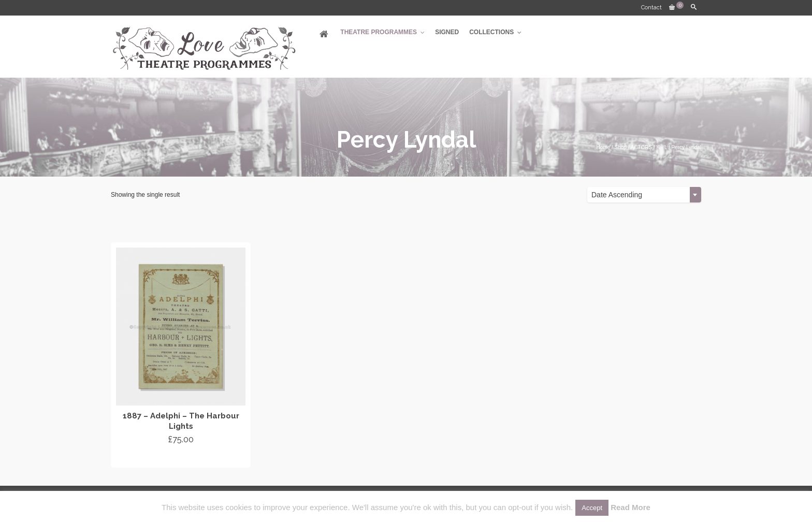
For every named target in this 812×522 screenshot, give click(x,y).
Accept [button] (592, 508)
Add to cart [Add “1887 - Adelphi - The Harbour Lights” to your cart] (181, 458)
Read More (630, 507)
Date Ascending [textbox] (617, 195)
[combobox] (644, 195)
